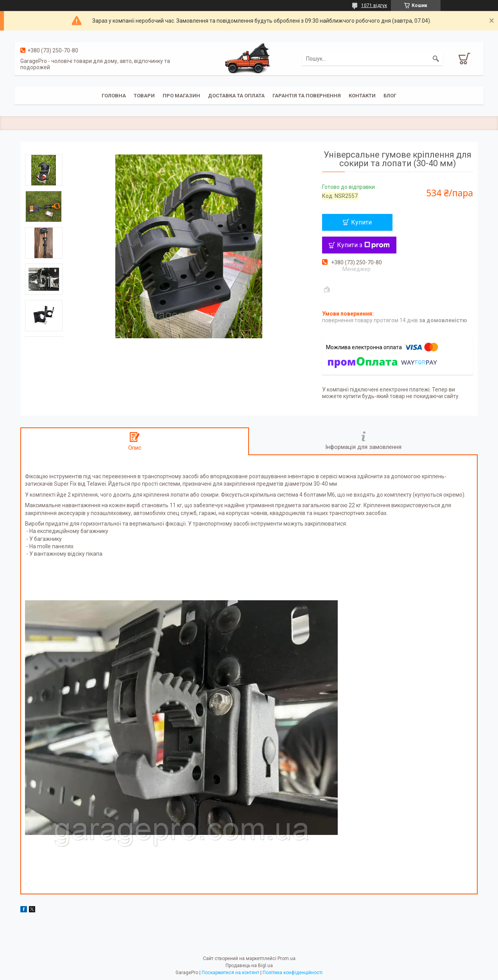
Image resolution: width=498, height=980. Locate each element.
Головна (114, 96)
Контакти (362, 96)
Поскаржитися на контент (230, 973)
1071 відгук (374, 5)
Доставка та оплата (236, 96)
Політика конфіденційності (293, 973)
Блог (390, 96)
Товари (144, 96)
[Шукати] (436, 59)
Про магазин (181, 96)
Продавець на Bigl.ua (249, 966)
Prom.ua (287, 958)
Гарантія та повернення (307, 96)
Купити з (363, 245)
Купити (361, 222)
